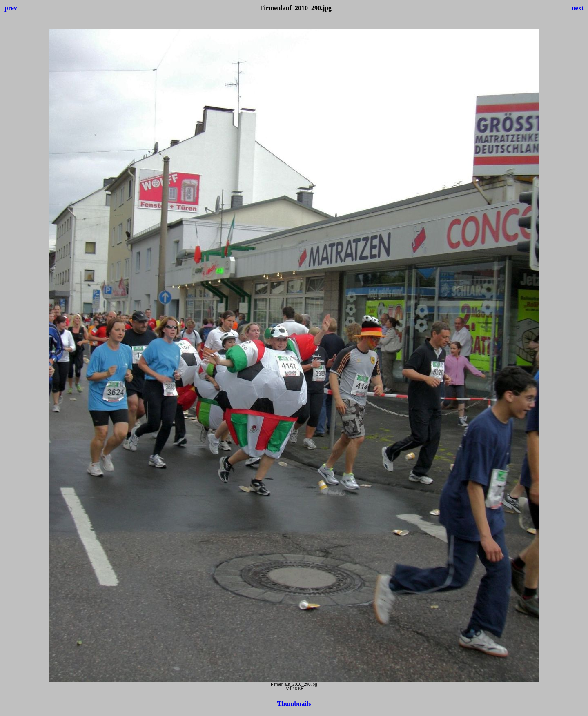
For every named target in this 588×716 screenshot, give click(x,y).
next (578, 8)
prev (11, 8)
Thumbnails (294, 704)
